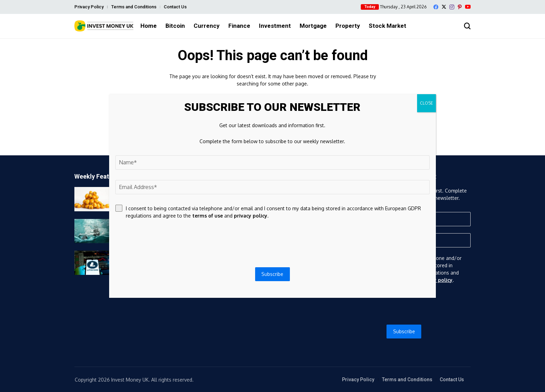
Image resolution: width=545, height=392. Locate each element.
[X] (444, 7)
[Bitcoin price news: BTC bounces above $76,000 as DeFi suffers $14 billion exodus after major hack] (92, 231)
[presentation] (404, 304)
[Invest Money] (104, 26)
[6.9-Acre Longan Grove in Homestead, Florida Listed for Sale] (92, 199)
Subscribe (404, 331)
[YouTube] (468, 7)
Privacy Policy (89, 7)
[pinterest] (460, 7)
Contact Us (175, 7)
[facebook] (436, 7)
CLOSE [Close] (426, 103)
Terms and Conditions (134, 7)
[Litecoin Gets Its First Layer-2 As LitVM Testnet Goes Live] (92, 263)
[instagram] (452, 7)
